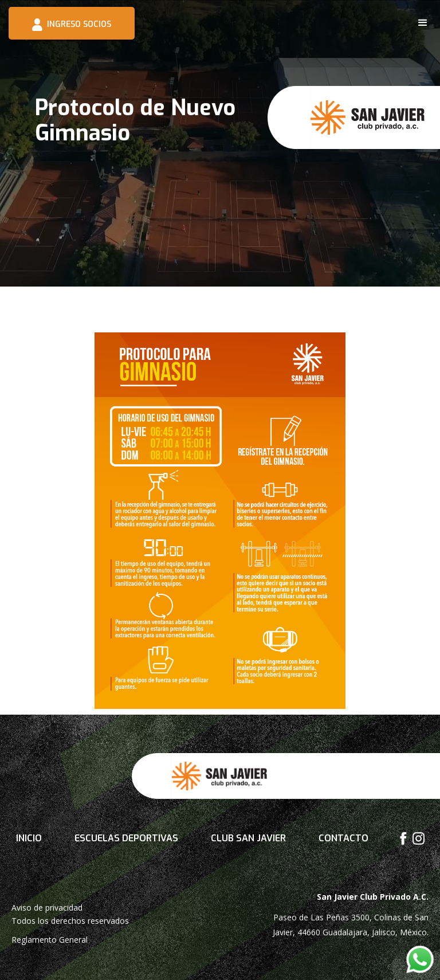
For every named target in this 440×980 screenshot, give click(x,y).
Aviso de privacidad (47, 908)
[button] (423, 23)
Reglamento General (50, 940)
